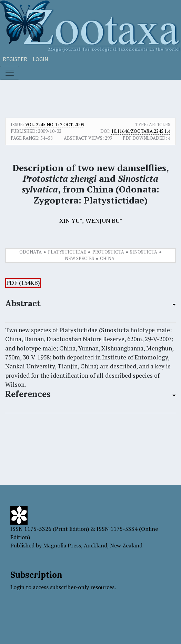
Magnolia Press (62, 545)
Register (15, 59)
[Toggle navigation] (10, 73)
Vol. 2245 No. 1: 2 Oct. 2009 (55, 125)
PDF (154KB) (23, 283)
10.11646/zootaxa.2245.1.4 (141, 131)
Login (41, 59)
